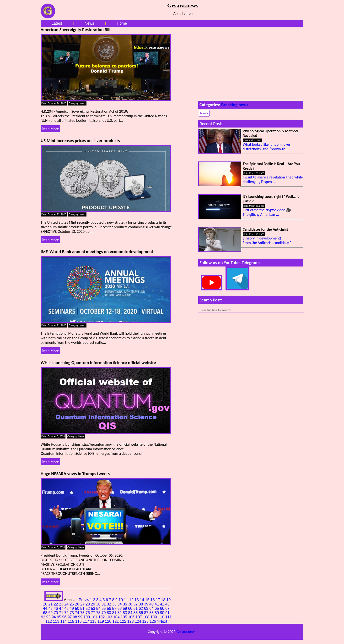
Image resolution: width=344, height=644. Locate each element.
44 (46, 608)
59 (125, 608)
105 (124, 617)
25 (72, 604)
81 (115, 613)
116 (79, 621)
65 (157, 608)
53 (93, 608)
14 (142, 600)
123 (131, 621)
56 (109, 608)
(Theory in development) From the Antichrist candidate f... (268, 240)
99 (81, 617)
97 (70, 617)
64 (152, 608)
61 (136, 608)
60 (131, 608)
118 (94, 621)
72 (67, 613)
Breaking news (235, 105)
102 (102, 617)
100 (87, 617)
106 (132, 617)
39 (147, 604)
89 (157, 613)
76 (88, 613)
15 (148, 600)
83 (125, 613)
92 (43, 617)
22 (56, 604)
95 (59, 617)
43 (167, 604)
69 (51, 613)
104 (117, 617)
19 (169, 600)
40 (152, 604)
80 (109, 613)
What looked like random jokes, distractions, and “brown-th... (267, 147)
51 (83, 608)
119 (101, 621)
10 (121, 600)
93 (49, 617)
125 (146, 621)
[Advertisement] (251, 63)
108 (147, 617)
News (89, 23)
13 (137, 600)
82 (120, 613)
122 (124, 621)
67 (167, 608)
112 (49, 621)
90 (163, 613)
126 (153, 621)
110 (162, 617)
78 (99, 613)
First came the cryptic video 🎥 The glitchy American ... (267, 212)
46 (56, 608)
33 (115, 604)
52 (88, 608)
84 (131, 613)
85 (136, 613)
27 (83, 604)
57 (115, 608)
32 (109, 604)
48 (67, 608)
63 (147, 608)
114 (64, 621)
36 (131, 604)
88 (152, 613)
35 (125, 604)
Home (122, 23)
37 (136, 604)
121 (116, 621)
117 (86, 621)
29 (93, 604)
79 (104, 613)
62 (141, 608)
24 (67, 604)
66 (163, 608)
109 (154, 617)
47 (62, 608)
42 (163, 604)
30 (99, 604)
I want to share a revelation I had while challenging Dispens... (273, 179)
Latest (57, 23)
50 (78, 608)
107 (139, 617)
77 (93, 613)
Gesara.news (186, 632)
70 (56, 613)
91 (167, 613)
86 (141, 613)
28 (88, 604)
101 (95, 617)
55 (104, 608)
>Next (162, 621)
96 (65, 617)
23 (62, 604)
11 (127, 600)
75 (83, 613)
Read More (50, 129)
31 (104, 604)
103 (110, 617)
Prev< (84, 600)
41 (157, 604)
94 (54, 617)
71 (62, 613)
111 (169, 617)
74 (78, 613)
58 (120, 608)
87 (147, 613)
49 (72, 608)
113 (56, 621)
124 (138, 621)
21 (51, 604)
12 (132, 600)
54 (99, 608)
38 (141, 604)
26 (78, 604)
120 (109, 621)
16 (153, 600)
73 (72, 613)
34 (120, 604)
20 (46, 604)
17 (158, 600)
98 (75, 617)
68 (46, 613)
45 (51, 608)
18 (164, 600)
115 (72, 621)
